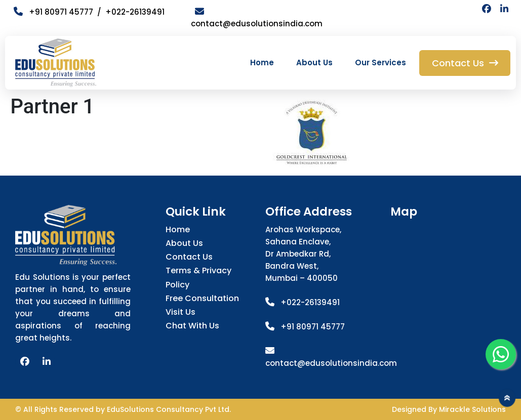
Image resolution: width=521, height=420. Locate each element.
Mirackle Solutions (472, 409)
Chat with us (192, 326)
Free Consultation (202, 298)
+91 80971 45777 (313, 327)
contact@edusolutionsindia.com (331, 363)
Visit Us (181, 312)
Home (262, 62)
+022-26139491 (135, 12)
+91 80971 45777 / (59, 12)
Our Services (380, 62)
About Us (314, 62)
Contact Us (189, 257)
